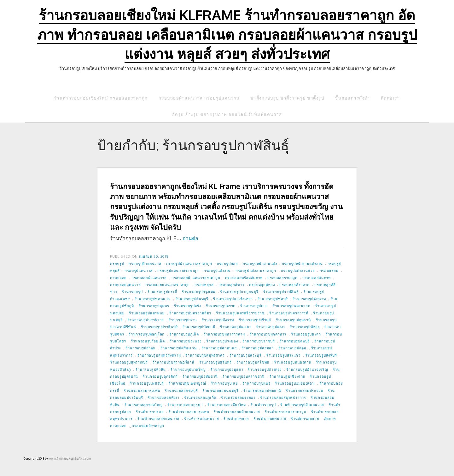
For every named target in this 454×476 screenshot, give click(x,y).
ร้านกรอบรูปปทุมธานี (294, 320)
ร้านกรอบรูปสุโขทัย (253, 362)
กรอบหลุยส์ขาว (231, 285)
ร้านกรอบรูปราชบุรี (259, 341)
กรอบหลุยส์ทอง (262, 285)
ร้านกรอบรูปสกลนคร (219, 348)
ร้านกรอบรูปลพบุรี (295, 341)
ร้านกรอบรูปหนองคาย (292, 362)
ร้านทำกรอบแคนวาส (201, 419)
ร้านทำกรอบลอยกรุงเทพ (189, 412)
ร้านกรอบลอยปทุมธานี (262, 390)
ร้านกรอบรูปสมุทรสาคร (205, 355)
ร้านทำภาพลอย (236, 419)
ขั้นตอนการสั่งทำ (352, 98)
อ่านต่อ (190, 238)
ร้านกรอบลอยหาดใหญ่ (143, 405)
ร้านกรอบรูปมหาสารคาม (224, 334)
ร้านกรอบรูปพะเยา (236, 327)
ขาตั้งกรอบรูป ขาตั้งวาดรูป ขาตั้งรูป (287, 98)
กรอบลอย (118, 278)
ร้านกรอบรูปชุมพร (154, 306)
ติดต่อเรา (390, 98)
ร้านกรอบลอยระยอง (238, 397)
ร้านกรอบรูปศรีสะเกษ (178, 348)
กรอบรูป (117, 264)
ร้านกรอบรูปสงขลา (258, 348)
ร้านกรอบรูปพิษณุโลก (147, 334)
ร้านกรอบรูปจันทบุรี (192, 299)
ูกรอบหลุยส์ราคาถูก (148, 426)
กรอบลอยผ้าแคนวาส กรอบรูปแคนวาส (199, 98)
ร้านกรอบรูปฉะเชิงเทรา (233, 299)
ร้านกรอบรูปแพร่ (256, 383)
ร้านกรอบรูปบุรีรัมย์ (255, 320)
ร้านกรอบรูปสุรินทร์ (215, 362)
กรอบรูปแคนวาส (139, 270)
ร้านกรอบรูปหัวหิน (151, 369)
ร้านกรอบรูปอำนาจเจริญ (307, 369)
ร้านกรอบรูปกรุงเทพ (199, 292)
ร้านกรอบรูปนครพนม (147, 313)
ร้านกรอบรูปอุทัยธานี (200, 376)
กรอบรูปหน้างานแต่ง (260, 264)
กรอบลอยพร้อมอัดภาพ (244, 278)
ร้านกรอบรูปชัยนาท (309, 299)
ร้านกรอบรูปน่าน (183, 320)
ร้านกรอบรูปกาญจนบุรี (239, 292)
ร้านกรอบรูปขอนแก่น (153, 299)
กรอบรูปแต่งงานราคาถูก (256, 270)
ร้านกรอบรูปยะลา (306, 334)
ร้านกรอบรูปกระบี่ (162, 292)
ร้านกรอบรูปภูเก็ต (184, 334)
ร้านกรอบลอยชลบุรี (181, 390)
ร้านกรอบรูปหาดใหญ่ (188, 369)
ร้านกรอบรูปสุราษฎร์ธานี (174, 362)
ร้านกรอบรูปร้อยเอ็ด (148, 341)
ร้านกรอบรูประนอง (186, 341)
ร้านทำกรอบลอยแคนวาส (158, 419)
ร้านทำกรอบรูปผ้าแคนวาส (302, 405)
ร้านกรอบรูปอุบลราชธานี (244, 376)
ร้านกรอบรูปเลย (224, 383)
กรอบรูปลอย (227, 264)
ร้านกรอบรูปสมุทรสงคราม (159, 355)
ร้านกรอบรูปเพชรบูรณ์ (187, 383)
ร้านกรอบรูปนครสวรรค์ (289, 313)
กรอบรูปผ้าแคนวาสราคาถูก (189, 264)
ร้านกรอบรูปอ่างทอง (265, 369)
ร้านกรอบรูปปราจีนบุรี (159, 327)
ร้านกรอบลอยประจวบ (304, 390)
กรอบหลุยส (204, 285)
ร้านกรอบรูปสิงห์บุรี (321, 355)
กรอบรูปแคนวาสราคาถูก (178, 270)
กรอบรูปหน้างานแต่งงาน (302, 264)
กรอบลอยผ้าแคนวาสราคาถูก (196, 278)
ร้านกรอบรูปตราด (221, 306)
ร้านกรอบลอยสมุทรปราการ (283, 397)
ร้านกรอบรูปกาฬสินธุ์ (281, 292)
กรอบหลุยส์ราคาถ (294, 285)
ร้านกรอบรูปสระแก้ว (283, 355)
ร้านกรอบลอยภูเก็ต (200, 397)
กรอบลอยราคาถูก (282, 278)
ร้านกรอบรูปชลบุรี (273, 299)
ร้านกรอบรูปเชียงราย (287, 376)
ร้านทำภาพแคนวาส (270, 419)
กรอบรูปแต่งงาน (217, 270)
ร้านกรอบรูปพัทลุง (305, 327)
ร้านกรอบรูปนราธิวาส (146, 320)
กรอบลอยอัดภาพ (317, 278)
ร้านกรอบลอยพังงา (164, 397)
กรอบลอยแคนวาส (125, 285)
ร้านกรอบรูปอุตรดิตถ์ (160, 376)
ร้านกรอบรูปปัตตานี (199, 327)
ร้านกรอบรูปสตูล (292, 348)
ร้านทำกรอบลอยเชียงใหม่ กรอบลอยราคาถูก (101, 98)
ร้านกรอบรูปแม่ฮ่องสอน (295, 383)
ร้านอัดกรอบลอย (305, 419)
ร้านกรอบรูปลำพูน (141, 348)
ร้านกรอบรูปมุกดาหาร (268, 334)
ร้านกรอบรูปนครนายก (291, 306)
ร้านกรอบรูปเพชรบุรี (147, 383)
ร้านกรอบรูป (132, 292)
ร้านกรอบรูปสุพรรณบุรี (129, 362)
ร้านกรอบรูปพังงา (271, 327)
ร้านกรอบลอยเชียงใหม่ (227, 405)
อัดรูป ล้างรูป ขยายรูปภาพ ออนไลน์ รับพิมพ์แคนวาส (227, 114)
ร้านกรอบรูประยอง (222, 341)
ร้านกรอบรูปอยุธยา (227, 369)
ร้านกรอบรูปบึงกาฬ (218, 320)
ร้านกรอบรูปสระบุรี (245, 355)
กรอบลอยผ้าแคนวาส (149, 278)
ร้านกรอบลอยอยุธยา (185, 405)
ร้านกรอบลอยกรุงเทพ (142, 390)
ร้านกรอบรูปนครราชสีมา (190, 313)
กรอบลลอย (329, 270)
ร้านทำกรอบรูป (263, 405)
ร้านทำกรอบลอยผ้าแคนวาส (237, 412)
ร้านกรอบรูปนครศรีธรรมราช (240, 313)
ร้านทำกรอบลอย (150, 412)
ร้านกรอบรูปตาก (254, 306)
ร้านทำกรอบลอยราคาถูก (285, 412)
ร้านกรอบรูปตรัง (188, 306)
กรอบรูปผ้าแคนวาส (145, 264)
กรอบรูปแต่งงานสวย (298, 270)
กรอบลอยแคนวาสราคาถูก (168, 285)
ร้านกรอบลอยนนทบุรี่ (221, 390)
